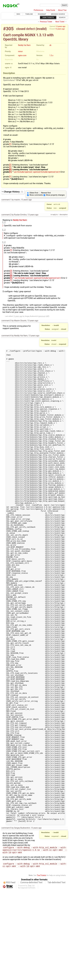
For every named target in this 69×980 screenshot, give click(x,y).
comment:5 (6, 917)
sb (50, 45)
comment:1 (6, 200)
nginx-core (22, 55)
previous (42, 316)
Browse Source (58, 14)
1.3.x (51, 55)
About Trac (62, 10)
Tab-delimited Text (57, 973)
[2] (10, 165)
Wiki (18, 14)
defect (30, 29)
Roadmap (42, 14)
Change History (13, 192)
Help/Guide (51, 10)
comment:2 (6, 215)
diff (48, 316)
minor (20, 51)
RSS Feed (11, 973)
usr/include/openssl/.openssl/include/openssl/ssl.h (37, 172)
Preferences (38, 10)
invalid (41, 29)
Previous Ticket (46, 22)
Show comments (36, 195)
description (63, 214)
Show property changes (55, 195)
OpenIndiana (9, 80)
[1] (10, 144)
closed (21, 29)
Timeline (29, 14)
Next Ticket (60, 22)
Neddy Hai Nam (24, 45)
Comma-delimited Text (31, 973)
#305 (8, 29)
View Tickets (48, 18)
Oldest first (34, 193)
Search (62, 18)
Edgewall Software (28, 978)
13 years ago (61, 26)
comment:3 (6, 321)
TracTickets (41, 966)
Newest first (46, 193)
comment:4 (6, 336)
